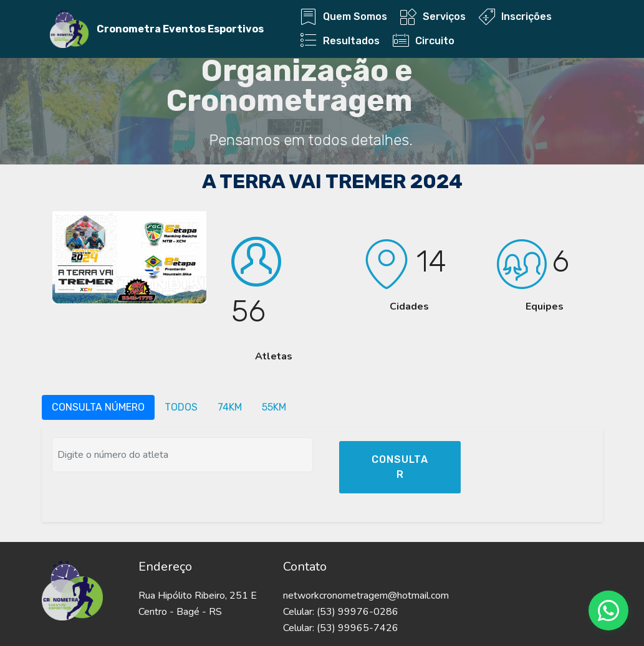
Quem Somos (344, 17)
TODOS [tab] (181, 407)
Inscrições (515, 17)
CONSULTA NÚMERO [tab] (98, 407)
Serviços (433, 17)
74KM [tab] (230, 407)
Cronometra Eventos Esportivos (180, 29)
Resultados (340, 41)
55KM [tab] (274, 407)
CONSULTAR (400, 467)
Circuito (424, 41)
